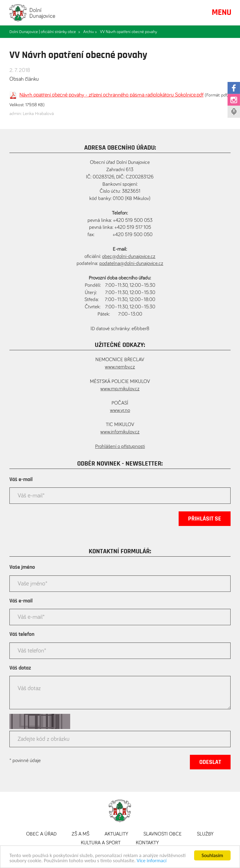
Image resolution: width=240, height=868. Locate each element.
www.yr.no (120, 410)
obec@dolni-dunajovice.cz (129, 257)
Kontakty (147, 843)
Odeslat (210, 762)
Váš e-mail (21, 480)
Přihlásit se (205, 519)
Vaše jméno (22, 567)
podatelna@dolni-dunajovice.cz (131, 264)
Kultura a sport (101, 843)
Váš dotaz (20, 668)
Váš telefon (22, 634)
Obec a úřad (41, 834)
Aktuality (116, 834)
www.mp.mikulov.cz (120, 389)
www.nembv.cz (120, 367)
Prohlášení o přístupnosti (120, 447)
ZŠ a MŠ (81, 834)
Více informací (152, 863)
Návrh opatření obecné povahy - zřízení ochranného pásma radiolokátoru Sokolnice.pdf (111, 95)
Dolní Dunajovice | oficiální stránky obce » (45, 32)
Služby (205, 834)
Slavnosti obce (163, 834)
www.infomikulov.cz (120, 432)
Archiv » (90, 32)
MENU (222, 12)
